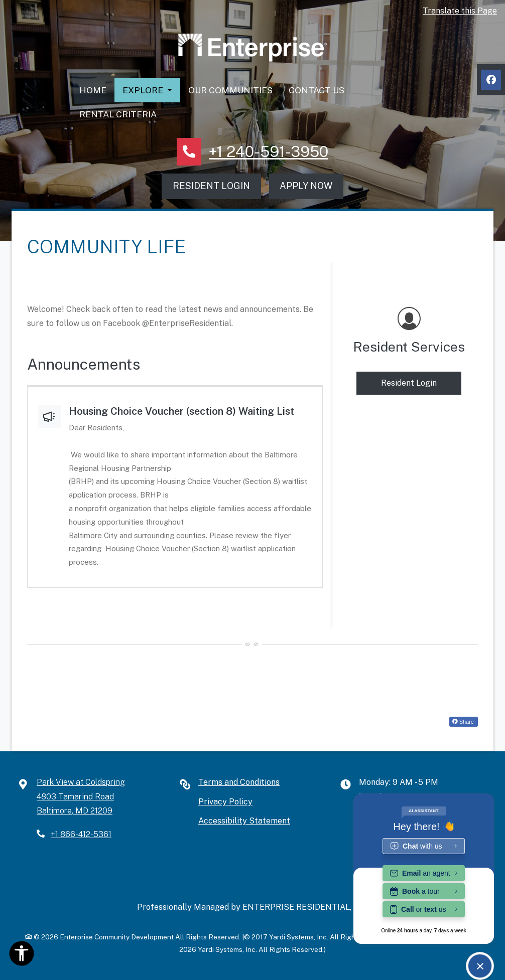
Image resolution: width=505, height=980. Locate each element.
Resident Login (211, 186)
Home (93, 90)
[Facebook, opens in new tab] (491, 80)
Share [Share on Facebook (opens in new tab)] (463, 722)
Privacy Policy (225, 802)
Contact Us (317, 90)
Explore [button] (144, 90)
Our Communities (230, 90)
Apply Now (306, 186)
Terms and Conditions (239, 782)
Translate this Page (460, 11)
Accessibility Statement (244, 821)
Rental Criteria (118, 114)
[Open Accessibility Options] (22, 956)
